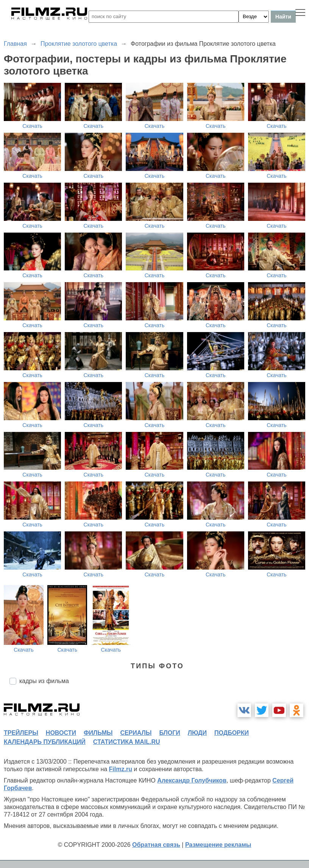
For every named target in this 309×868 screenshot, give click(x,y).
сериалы (136, 733)
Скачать (32, 126)
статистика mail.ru (127, 742)
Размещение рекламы (218, 845)
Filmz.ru (121, 769)
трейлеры (21, 733)
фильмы (98, 733)
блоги (169, 733)
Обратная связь (156, 845)
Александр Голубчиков (192, 780)
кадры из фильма (44, 681)
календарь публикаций (45, 742)
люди (197, 733)
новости (61, 733)
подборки (232, 733)
